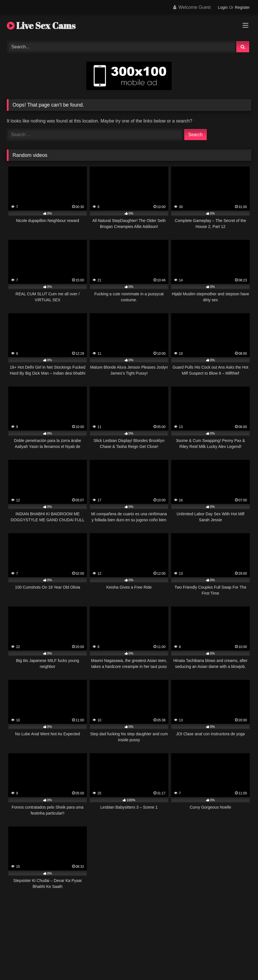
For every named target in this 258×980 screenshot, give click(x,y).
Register (242, 7)
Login (223, 7)
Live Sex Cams (41, 25)
